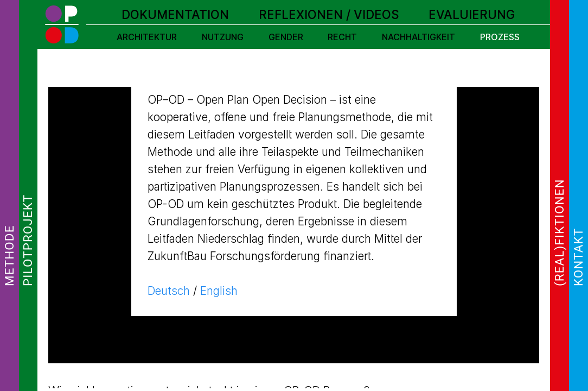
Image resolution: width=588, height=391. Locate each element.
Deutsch (169, 291)
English (219, 291)
